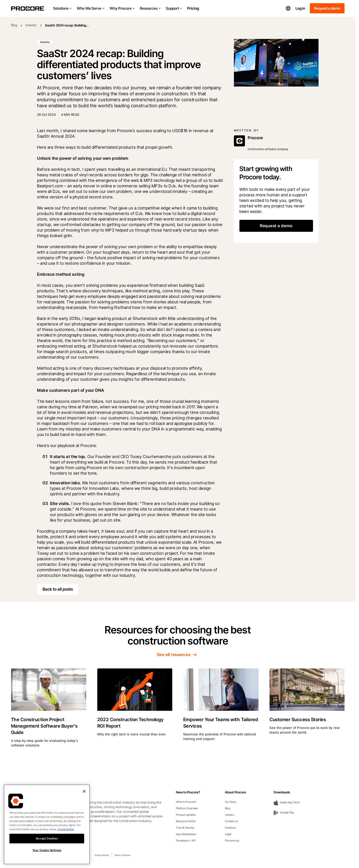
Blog (14, 25)
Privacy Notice (102, 855)
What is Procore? (186, 802)
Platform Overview (187, 808)
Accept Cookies (47, 843)
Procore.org (232, 840)
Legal (228, 834)
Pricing (193, 8)
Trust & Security (185, 828)
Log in (300, 8)
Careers (230, 815)
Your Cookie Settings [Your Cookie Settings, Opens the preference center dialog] (47, 855)
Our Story (231, 802)
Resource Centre (186, 821)
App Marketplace (186, 834)
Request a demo (327, 8)
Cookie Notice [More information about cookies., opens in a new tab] (66, 833)
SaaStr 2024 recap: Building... (67, 25)
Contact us (231, 821)
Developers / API (186, 840)
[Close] (84, 795)
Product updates (186, 815)
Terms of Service (122, 855)
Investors (230, 828)
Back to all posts (58, 589)
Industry (31, 25)
